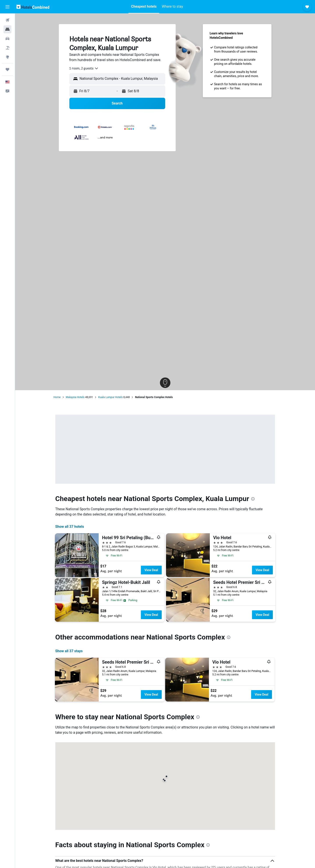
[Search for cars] (7, 39)
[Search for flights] (7, 20)
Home (57, 397)
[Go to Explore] (7, 57)
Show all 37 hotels (70, 527)
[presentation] (253, 499)
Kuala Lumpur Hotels (110, 397)
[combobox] (84, 68)
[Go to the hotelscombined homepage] (33, 7)
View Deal (151, 570)
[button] (7, 7)
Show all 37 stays (69, 651)
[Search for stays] (7, 29)
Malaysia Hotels (75, 397)
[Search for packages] (7, 48)
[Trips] (7, 69)
